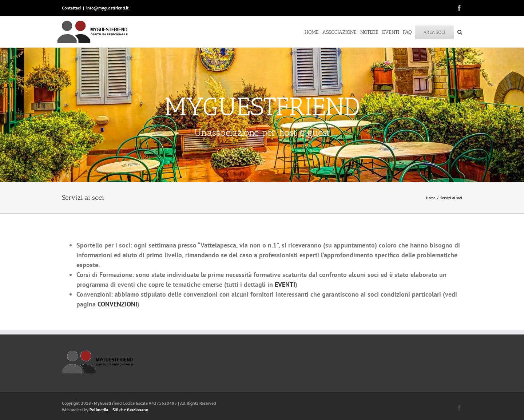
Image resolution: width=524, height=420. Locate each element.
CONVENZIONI (117, 304)
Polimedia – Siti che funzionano (119, 410)
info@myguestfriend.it (107, 8)
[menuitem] (313, 32)
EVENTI (285, 284)
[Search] (460, 32)
